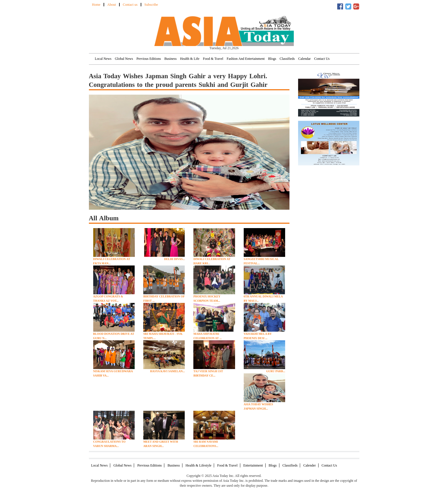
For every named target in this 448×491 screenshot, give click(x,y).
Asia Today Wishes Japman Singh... (258, 406)
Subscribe (151, 5)
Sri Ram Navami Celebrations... (206, 444)
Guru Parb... (276, 371)
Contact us (130, 5)
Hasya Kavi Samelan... (167, 371)
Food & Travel (213, 59)
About (112, 5)
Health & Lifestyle (199, 465)
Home (96, 5)
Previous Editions (149, 59)
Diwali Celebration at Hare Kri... (212, 261)
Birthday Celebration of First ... (164, 299)
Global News (124, 59)
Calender (309, 465)
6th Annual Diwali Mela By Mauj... (263, 299)
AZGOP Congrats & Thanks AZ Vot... (108, 299)
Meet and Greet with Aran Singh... (161, 444)
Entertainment (253, 465)
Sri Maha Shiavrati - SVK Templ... (163, 336)
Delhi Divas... (174, 259)
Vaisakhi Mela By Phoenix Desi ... (258, 336)
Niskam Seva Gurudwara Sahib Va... (113, 373)
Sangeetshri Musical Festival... (261, 261)
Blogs (272, 59)
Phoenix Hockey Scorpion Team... (207, 299)
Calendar (305, 59)
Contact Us (322, 59)
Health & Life (190, 59)
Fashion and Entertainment (246, 59)
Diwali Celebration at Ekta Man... (112, 261)
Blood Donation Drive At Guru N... (114, 336)
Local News (103, 59)
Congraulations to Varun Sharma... (109, 444)
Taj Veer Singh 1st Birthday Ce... (208, 373)
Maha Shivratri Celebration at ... (207, 336)
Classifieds (287, 59)
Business (170, 59)
